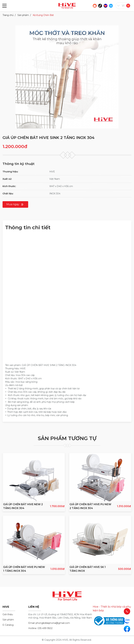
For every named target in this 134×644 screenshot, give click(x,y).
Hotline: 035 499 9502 (40, 628)
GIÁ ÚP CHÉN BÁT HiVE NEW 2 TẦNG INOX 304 (23, 506)
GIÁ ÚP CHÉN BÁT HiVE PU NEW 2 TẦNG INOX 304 (90, 506)
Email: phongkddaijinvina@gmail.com (49, 623)
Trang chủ (8, 15)
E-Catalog (8, 625)
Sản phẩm (23, 15)
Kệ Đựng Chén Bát (43, 15)
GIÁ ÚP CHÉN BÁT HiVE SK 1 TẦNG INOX (88, 569)
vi (123, 6)
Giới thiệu (8, 614)
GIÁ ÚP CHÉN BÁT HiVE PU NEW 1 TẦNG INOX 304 (24, 569)
